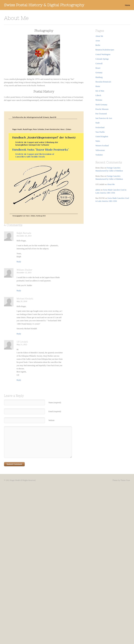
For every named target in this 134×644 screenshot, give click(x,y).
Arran (98, 41)
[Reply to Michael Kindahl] (19, 334)
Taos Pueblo (100, 132)
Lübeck (98, 95)
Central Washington (103, 54)
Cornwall (99, 63)
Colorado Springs (102, 59)
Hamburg (99, 77)
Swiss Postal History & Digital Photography (44, 5)
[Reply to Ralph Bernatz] (19, 262)
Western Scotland (102, 146)
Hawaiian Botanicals (103, 82)
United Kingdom (102, 137)
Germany (99, 73)
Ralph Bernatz (24, 233)
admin (98, 190)
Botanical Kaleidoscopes (105, 50)
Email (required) (55, 411)
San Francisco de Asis (104, 118)
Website (52, 420)
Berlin (98, 45)
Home (127, 5)
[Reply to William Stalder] (19, 291)
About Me (99, 36)
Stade (97, 123)
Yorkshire (99, 155)
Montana (99, 100)
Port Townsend (101, 114)
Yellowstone (100, 150)
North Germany (101, 105)
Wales (98, 141)
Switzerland (100, 127)
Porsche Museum (102, 109)
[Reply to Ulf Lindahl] (19, 380)
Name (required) (55, 403)
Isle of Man (100, 91)
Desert (98, 68)
